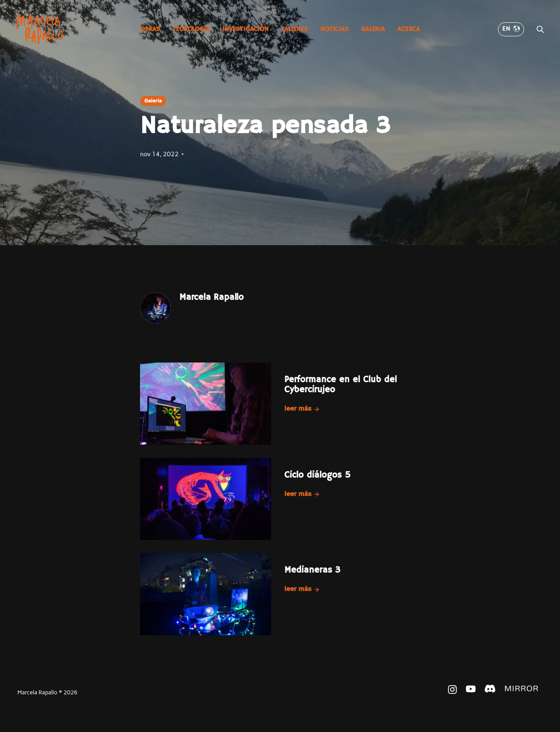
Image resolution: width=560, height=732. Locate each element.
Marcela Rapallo (212, 297)
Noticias (334, 29)
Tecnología (191, 29)
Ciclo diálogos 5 (317, 475)
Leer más (302, 409)
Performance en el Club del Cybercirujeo (341, 385)
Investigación (245, 29)
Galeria (373, 29)
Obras (150, 29)
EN (511, 29)
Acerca (409, 29)
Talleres (294, 29)
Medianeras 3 (312, 570)
